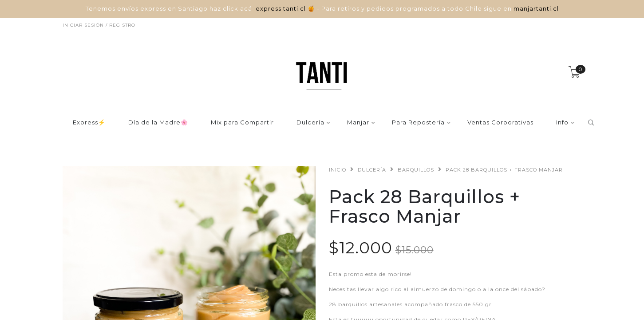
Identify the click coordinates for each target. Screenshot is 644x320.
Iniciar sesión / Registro (99, 25)
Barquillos (416, 170)
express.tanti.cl (282, 8)
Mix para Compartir (242, 123)
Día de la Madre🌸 (158, 123)
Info (562, 123)
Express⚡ (89, 123)
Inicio (338, 170)
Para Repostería (418, 123)
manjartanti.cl (536, 8)
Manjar (358, 123)
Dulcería (310, 123)
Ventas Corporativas (500, 123)
